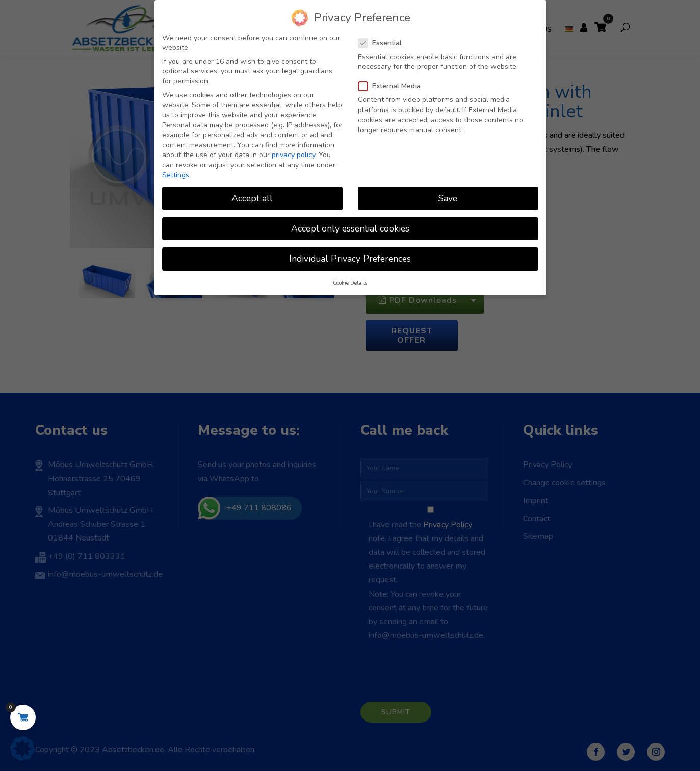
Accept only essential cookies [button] (350, 228)
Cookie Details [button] (350, 283)
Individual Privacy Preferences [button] (350, 259)
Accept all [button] (252, 198)
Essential (384, 43)
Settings (176, 175)
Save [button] (448, 198)
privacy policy (293, 155)
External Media (394, 86)
